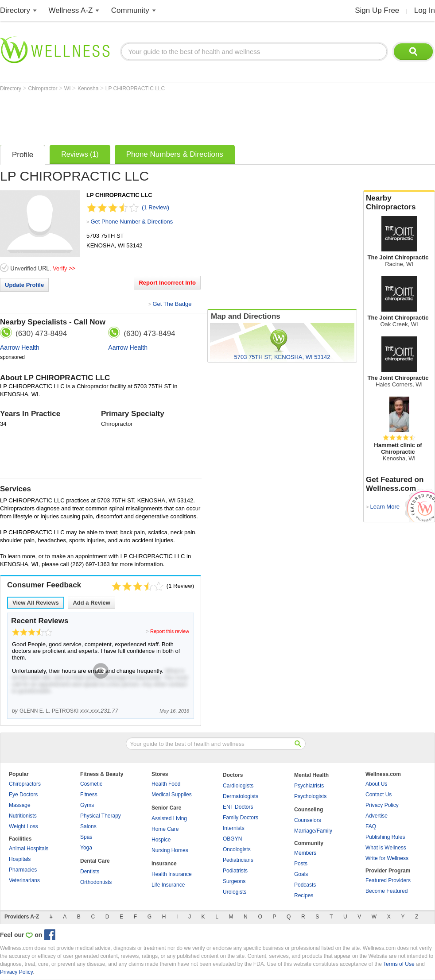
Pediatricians (238, 860)
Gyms (87, 805)
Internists (234, 828)
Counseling (309, 810)
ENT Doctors (238, 807)
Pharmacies (23, 870)
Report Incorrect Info (167, 283)
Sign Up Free (377, 10)
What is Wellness (386, 848)
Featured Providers (388, 880)
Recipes (304, 895)
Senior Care (166, 808)
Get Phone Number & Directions (132, 222)
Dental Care (95, 861)
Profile (23, 155)
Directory (15, 10)
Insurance (164, 864)
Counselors (308, 820)
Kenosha (89, 89)
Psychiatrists (309, 786)
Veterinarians (24, 880)
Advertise (377, 816)
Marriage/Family (313, 831)
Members (305, 853)
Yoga (86, 848)
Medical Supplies (172, 795)
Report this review (170, 631)
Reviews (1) (80, 154)
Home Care (165, 829)
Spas (86, 837)
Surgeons (234, 881)
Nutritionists (23, 816)
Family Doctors (241, 818)
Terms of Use (399, 964)
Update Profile (24, 285)
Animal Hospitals (29, 849)
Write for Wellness (387, 858)
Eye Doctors (23, 795)
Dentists (90, 872)
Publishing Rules (385, 837)
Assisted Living (169, 818)
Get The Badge (172, 304)
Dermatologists (241, 796)
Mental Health (311, 775)
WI (68, 89)
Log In (425, 10)
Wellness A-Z (71, 10)
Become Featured (386, 891)
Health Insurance (172, 874)
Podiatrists (235, 871)
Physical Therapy (101, 816)
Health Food (166, 784)
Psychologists (310, 796)
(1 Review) (155, 207)
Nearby (399, 203)
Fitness (89, 795)
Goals (301, 874)
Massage (20, 805)
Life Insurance (168, 885)
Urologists (235, 892)
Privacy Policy (382, 805)
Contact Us (379, 795)
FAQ (371, 826)
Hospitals (20, 859)
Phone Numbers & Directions (175, 154)
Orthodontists (96, 882)
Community (130, 10)
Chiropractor (43, 89)
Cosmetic (91, 784)
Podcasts (305, 885)
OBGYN (232, 839)
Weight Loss (23, 826)
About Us (376, 784)
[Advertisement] (161, 116)
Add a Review (91, 603)
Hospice (161, 840)
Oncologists (237, 849)
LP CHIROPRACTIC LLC (135, 89)
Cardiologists (238, 786)
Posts (301, 864)
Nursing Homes (170, 850)
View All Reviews (36, 603)
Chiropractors (25, 784)
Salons (88, 826)
